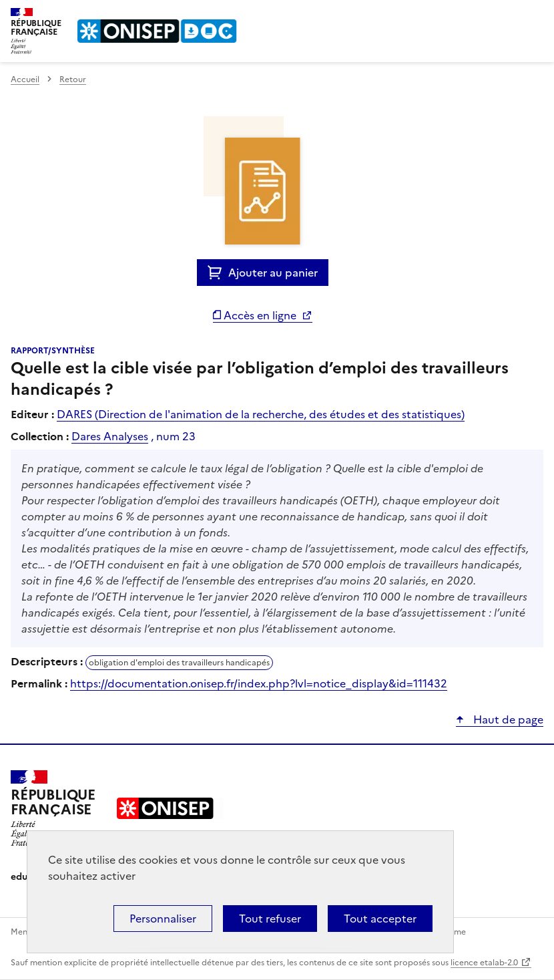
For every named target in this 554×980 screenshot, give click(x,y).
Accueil (25, 79)
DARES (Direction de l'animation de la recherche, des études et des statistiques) (261, 414)
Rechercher (509, 16)
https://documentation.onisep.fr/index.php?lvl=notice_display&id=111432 (259, 683)
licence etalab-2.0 (484, 963)
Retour (73, 79)
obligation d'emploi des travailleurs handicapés (179, 663)
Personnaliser (163, 919)
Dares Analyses (110, 436)
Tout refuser (270, 919)
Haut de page (507, 719)
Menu (535, 16)
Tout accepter (380, 919)
